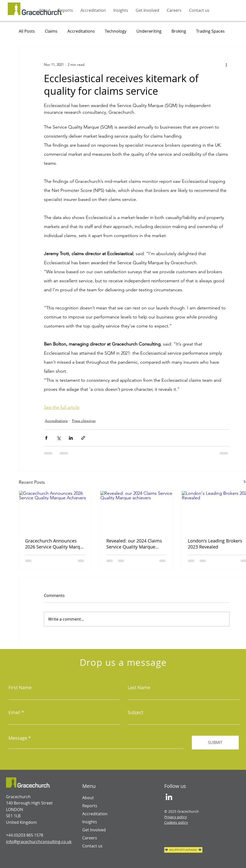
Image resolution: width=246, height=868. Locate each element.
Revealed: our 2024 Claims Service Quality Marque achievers (134, 544)
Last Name (139, 687)
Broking (179, 31)
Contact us (92, 846)
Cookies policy (176, 822)
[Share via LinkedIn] (71, 438)
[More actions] (226, 65)
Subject (135, 712)
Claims (51, 31)
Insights (90, 822)
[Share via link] (83, 438)
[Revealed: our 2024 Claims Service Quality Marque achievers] (137, 511)
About (88, 798)
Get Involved (94, 830)
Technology (116, 31)
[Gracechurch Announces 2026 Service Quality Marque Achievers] (55, 511)
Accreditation (95, 814)
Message (18, 738)
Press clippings (84, 421)
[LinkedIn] (169, 797)
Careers (90, 838)
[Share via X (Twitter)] (59, 438)
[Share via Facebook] (46, 438)
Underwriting (149, 31)
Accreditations (81, 31)
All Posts (27, 31)
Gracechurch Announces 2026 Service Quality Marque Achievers (55, 544)
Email (14, 712)
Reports (90, 806)
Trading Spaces (210, 31)
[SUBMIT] (215, 743)
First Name (20, 687)
